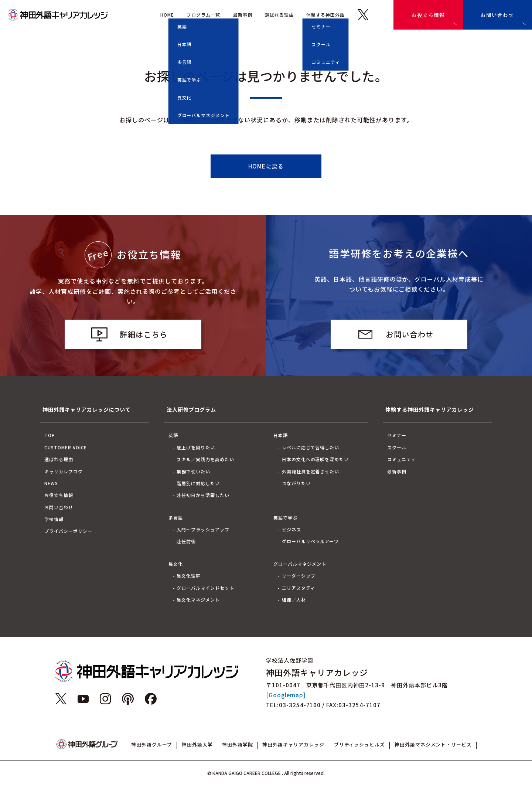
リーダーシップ (299, 576)
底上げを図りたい (196, 447)
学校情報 (54, 519)
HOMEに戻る (266, 166)
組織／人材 (294, 600)
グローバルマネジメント (300, 564)
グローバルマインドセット (205, 588)
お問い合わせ (497, 15)
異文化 (176, 564)
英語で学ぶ (285, 518)
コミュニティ (401, 459)
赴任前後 (186, 541)
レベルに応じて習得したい (311, 447)
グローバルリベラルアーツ (311, 541)
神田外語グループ (152, 744)
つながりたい (296, 483)
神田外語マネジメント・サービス (433, 744)
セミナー (397, 435)
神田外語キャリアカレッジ (293, 744)
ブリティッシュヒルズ (360, 744)
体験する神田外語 (325, 15)
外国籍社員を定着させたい (311, 471)
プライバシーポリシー (68, 531)
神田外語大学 (197, 744)
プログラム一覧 (203, 15)
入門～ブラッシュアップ (203, 529)
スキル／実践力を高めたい (205, 459)
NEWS (51, 483)
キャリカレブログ (64, 471)
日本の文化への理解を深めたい (315, 459)
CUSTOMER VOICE (66, 447)
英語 (173, 435)
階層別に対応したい (198, 483)
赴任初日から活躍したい (203, 495)
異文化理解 (189, 576)
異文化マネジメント (198, 600)
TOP (50, 435)
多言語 (176, 518)
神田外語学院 (238, 744)
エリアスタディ (299, 588)
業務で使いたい (193, 471)
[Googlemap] (286, 695)
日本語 (281, 435)
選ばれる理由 (279, 15)
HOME (167, 15)
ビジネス (291, 529)
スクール (397, 447)
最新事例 (243, 15)
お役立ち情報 (428, 15)
